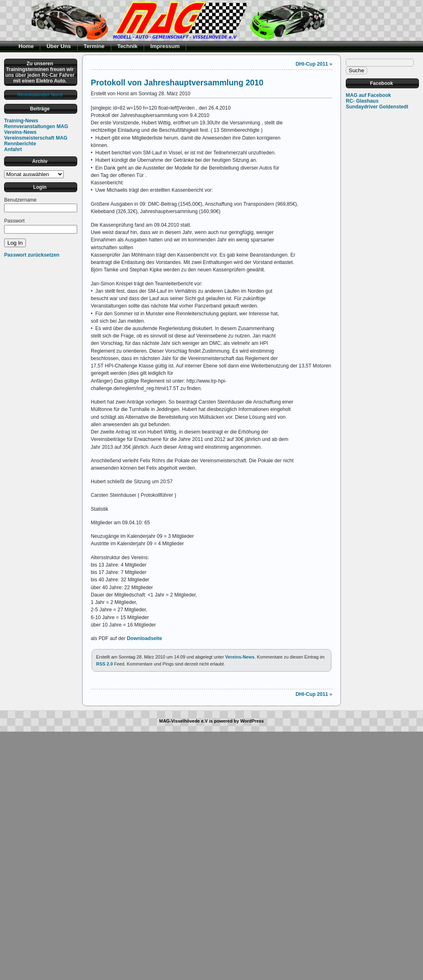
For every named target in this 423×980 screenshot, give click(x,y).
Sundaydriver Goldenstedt (377, 107)
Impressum (165, 46)
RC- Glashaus (362, 101)
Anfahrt (13, 149)
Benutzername (20, 200)
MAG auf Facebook (368, 95)
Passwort (14, 221)
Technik (128, 46)
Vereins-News (20, 132)
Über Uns (59, 46)
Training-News (21, 121)
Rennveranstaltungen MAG (36, 126)
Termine (94, 46)
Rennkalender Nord (40, 95)
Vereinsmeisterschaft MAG (36, 138)
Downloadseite (144, 638)
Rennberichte (20, 144)
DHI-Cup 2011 (312, 64)
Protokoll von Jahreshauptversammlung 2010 (177, 83)
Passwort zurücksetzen (32, 255)
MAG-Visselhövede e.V (184, 721)
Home (26, 46)
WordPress (252, 721)
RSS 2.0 (105, 664)
